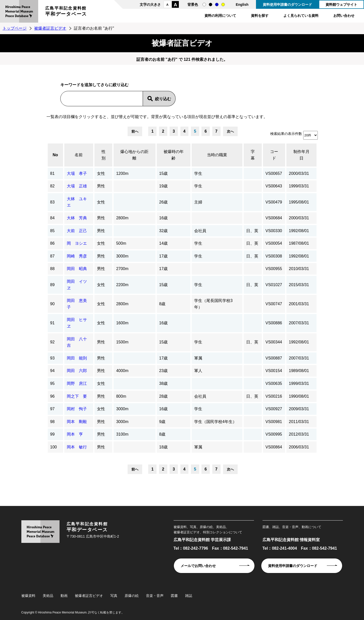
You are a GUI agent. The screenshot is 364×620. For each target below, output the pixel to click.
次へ (230, 131)
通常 (204, 5)
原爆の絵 (132, 596)
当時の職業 (217, 155)
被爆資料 (28, 596)
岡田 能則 (77, 358)
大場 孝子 (77, 173)
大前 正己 (77, 231)
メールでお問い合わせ (198, 566)
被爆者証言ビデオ (50, 28)
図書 (174, 596)
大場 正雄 (77, 186)
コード (274, 155)
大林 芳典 (77, 218)
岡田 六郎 (77, 371)
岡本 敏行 (77, 447)
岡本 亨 (75, 434)
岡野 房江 (77, 383)
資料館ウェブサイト (341, 5)
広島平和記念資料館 (66, 12)
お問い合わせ (344, 16)
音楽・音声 (155, 596)
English (242, 5)
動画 (64, 596)
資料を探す (260, 16)
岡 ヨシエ (77, 243)
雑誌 (189, 596)
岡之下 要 (77, 396)
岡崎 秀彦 (77, 256)
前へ (135, 131)
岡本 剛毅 (77, 422)
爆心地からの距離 (134, 155)
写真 (114, 596)
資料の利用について (220, 16)
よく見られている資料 (301, 16)
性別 (103, 155)
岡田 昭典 (77, 269)
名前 (79, 155)
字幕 (253, 155)
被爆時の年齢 (174, 155)
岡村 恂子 (77, 409)
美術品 (48, 596)
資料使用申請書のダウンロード (287, 5)
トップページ (15, 28)
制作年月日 (301, 155)
